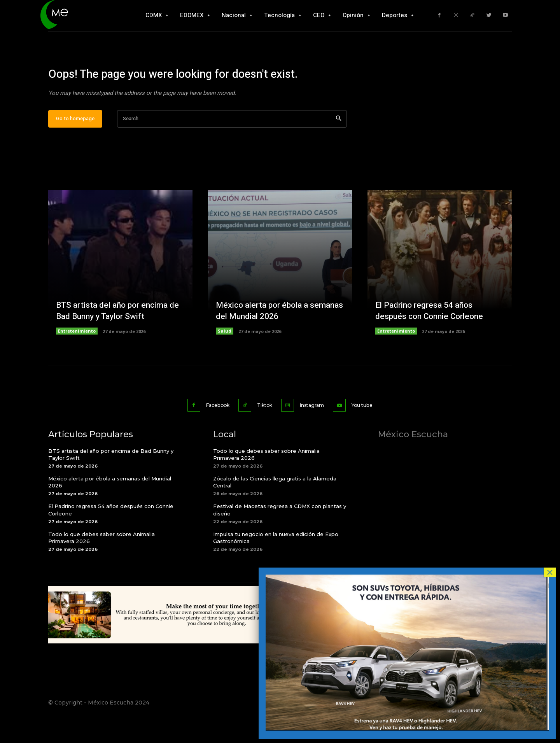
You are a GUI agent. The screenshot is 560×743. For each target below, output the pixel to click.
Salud (225, 357)
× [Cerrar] (550, 572)
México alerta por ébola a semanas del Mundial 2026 (267, 336)
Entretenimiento (77, 357)
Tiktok (263, 430)
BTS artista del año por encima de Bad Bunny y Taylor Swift (115, 336)
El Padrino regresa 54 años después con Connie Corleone (432, 336)
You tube (372, 430)
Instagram (316, 430)
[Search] (339, 145)
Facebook (209, 430)
